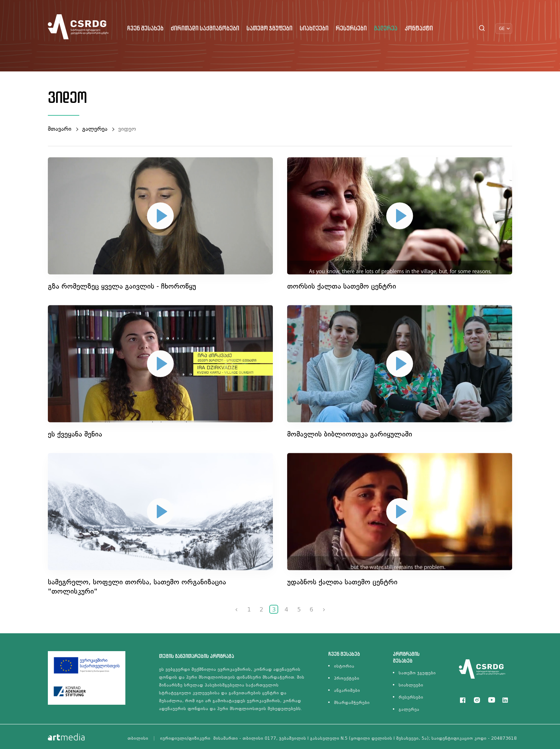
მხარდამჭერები (352, 703)
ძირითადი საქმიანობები (205, 29)
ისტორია (344, 666)
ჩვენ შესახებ (145, 29)
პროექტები (347, 678)
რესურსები (351, 29)
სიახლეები (314, 29)
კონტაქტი (419, 29)
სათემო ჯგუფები (269, 29)
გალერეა (386, 29)
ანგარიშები (347, 690)
